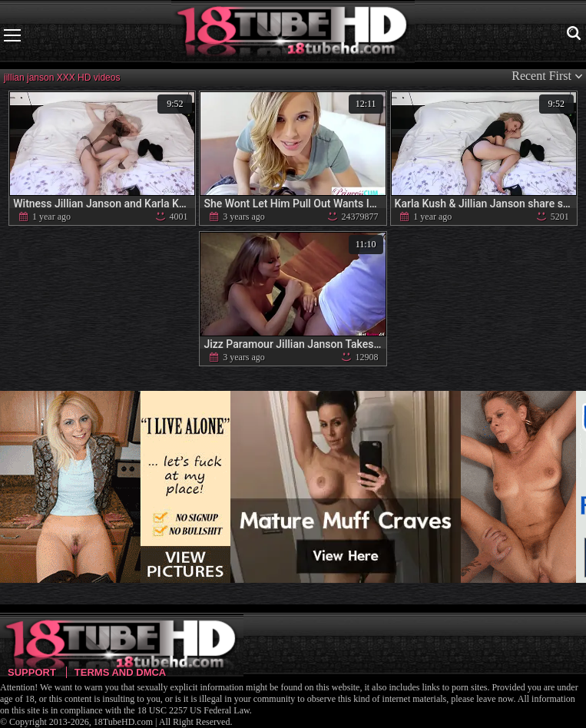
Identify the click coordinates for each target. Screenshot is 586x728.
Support (32, 672)
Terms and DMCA (120, 672)
